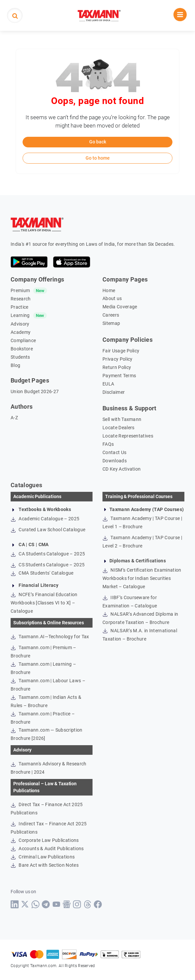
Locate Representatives (128, 436)
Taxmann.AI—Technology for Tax (50, 637)
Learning (20, 315)
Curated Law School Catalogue (48, 530)
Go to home (98, 158)
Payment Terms (119, 376)
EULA (108, 384)
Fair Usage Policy (121, 351)
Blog (15, 365)
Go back (98, 142)
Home (109, 290)
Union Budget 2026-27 (35, 391)
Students (20, 357)
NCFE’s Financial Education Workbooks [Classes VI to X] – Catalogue (44, 603)
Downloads (115, 461)
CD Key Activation (122, 469)
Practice (20, 307)
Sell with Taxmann (122, 419)
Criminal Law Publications (43, 857)
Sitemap (111, 323)
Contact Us (114, 452)
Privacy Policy (117, 359)
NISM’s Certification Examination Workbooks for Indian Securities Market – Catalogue (142, 578)
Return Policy (117, 367)
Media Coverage (120, 307)
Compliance (23, 340)
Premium (20, 290)
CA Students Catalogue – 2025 (48, 554)
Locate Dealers (118, 428)
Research (21, 299)
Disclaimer (114, 392)
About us (112, 298)
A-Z (14, 418)
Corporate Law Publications (45, 840)
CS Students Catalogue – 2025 (48, 565)
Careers (111, 315)
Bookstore (22, 349)
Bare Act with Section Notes (45, 865)
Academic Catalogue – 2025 (45, 519)
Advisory (20, 324)
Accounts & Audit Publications (47, 849)
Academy (21, 332)
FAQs (108, 444)
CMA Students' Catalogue (42, 573)
